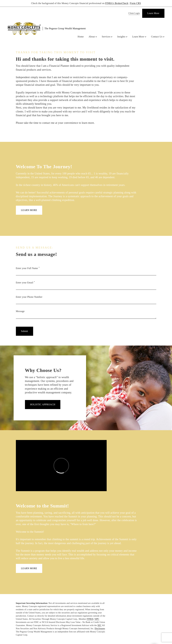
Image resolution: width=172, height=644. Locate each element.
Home (81, 37)
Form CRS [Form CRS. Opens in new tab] (135, 3)
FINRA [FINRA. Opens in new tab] (90, 619)
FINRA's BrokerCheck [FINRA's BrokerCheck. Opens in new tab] (117, 3)
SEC (99, 625)
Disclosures (100, 629)
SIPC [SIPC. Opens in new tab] (97, 619)
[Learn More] (153, 13)
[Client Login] (134, 13)
